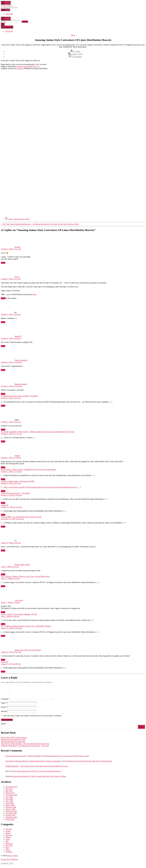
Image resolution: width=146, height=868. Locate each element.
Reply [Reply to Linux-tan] (3, 515)
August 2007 (10, 822)
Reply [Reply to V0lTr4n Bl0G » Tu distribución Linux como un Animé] (3, 527)
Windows (9, 854)
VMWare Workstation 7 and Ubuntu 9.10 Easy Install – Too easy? (25, 748)
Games (8, 834)
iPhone (8, 840)
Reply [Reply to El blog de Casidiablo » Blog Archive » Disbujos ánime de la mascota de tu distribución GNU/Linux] (3, 441)
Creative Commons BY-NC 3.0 (28, 66)
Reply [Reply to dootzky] (3, 263)
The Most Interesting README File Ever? (52, 769)
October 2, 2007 (77, 54)
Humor (8, 836)
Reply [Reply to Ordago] (3, 467)
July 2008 (9, 800)
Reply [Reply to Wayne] (3, 298)
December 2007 (11, 814)
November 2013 (11, 789)
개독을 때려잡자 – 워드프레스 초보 (20, 769)
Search (3, 726)
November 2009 (11, 798)
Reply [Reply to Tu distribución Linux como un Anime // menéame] (3, 406)
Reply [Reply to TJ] (3, 550)
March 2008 (10, 808)
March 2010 (10, 796)
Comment (5, 702)
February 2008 (11, 810)
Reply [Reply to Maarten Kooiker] (3, 394)
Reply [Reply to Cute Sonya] (3, 612)
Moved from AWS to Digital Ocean (14, 740)
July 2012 (9, 791)
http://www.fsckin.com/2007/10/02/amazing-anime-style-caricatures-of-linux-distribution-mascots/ (41, 487)
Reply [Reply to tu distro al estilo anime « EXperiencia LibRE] (3, 491)
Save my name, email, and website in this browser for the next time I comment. (33, 718)
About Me (9, 14)
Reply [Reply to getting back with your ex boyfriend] (3, 660)
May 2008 (9, 804)
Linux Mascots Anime (21, 219)
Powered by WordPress (9, 862)
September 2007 (11, 820)
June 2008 (9, 802)
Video (8, 852)
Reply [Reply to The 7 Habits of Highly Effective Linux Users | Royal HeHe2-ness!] (3, 586)
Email (4, 710)
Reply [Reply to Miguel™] (3, 346)
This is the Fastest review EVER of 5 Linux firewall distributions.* (37, 774)
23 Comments (77, 57)
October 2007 (10, 818)
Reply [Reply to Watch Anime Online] (3, 574)
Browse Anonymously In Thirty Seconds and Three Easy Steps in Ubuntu (39, 779)
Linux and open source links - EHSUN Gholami (23, 759)
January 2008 (10, 812)
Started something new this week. (13, 744)
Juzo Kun (20, 68)
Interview (9, 838)
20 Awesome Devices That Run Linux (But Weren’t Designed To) (88, 764)
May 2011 (9, 794)
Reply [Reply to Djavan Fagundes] (3, 370)
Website (4, 714)
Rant (7, 850)
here (35, 294)
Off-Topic (9, 848)
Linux (73, 35)
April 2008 (9, 806)
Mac (7, 844)
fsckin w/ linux (6, 6)
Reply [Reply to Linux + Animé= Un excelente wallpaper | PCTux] (3, 624)
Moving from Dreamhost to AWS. (13, 742)
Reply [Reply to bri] (3, 322)
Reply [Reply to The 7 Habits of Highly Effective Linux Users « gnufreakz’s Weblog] (3, 636)
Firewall (8, 832)
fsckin (78, 51)
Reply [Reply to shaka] (3, 430)
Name (4, 706)
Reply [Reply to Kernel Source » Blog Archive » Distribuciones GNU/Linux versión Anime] (3, 479)
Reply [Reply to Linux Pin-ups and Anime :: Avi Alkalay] (3, 503)
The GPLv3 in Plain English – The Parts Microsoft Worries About (25, 746)
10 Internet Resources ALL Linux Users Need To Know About (66, 759)
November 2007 (11, 816)
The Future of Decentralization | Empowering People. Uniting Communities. (33, 764)
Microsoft (9, 846)
